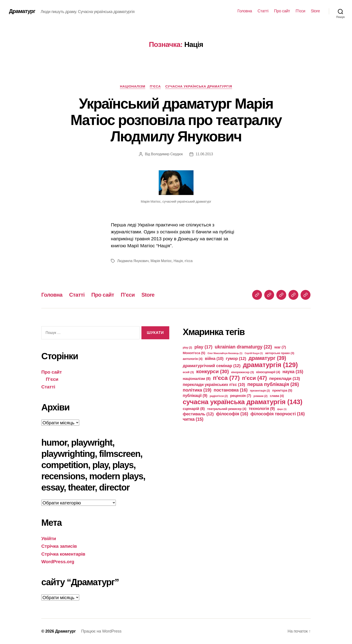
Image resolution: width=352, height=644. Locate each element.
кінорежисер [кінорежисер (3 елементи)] (243, 372)
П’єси (300, 11)
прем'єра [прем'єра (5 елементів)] (282, 390)
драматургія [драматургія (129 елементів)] (270, 365)
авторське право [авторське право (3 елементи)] (280, 353)
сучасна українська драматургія (199, 86)
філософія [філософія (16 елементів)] (232, 414)
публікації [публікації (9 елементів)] (195, 396)
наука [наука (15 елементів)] (293, 372)
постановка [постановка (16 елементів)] (231, 390)
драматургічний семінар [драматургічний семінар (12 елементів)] (212, 366)
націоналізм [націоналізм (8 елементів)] (197, 379)
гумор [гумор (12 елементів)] (236, 358)
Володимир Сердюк (167, 154)
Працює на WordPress (101, 631)
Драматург (22, 11)
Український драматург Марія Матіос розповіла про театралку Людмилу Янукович (176, 120)
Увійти (49, 538)
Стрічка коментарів (63, 554)
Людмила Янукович (133, 261)
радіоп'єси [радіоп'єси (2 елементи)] (219, 396)
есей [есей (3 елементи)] (188, 372)
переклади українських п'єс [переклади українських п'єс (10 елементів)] (214, 385)
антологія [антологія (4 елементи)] (193, 359)
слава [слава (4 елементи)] (277, 396)
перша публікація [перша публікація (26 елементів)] (273, 384)
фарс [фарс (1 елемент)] (282, 409)
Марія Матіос (161, 261)
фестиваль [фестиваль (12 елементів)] (198, 414)
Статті (263, 11)
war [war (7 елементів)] (280, 347)
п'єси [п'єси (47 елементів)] (254, 378)
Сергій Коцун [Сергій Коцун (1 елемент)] (254, 353)
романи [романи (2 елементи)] (260, 396)
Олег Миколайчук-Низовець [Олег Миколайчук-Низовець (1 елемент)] (225, 353)
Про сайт (282, 11)
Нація (178, 261)
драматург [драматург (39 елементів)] (267, 358)
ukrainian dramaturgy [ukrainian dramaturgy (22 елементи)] (243, 347)
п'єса (155, 86)
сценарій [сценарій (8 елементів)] (194, 409)
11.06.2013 (204, 154)
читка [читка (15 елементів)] (193, 419)
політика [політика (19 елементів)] (197, 390)
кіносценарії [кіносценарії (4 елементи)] (268, 372)
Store (315, 11)
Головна (245, 11)
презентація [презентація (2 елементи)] (260, 391)
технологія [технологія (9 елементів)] (262, 409)
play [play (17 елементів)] (203, 347)
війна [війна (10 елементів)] (214, 359)
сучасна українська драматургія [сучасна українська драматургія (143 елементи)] (243, 402)
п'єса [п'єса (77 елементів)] (226, 378)
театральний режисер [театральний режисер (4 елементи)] (227, 409)
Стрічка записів (59, 546)
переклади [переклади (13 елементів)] (285, 378)
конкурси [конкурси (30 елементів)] (212, 371)
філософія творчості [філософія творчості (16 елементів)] (278, 414)
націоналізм (133, 86)
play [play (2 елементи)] (187, 348)
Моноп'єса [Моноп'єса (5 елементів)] (194, 353)
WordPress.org (58, 562)
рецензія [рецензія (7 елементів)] (241, 396)
